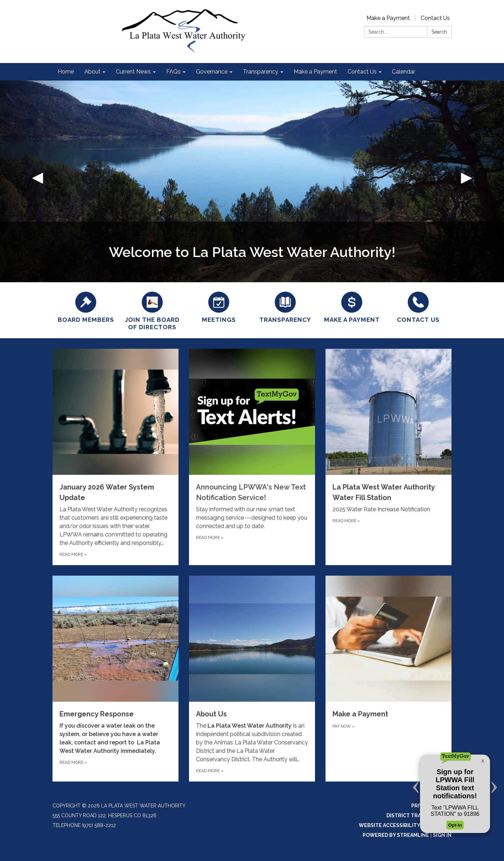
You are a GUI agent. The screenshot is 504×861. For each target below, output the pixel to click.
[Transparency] (285, 306)
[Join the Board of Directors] (152, 310)
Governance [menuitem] (212, 72)
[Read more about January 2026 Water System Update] (115, 457)
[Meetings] (219, 306)
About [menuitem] (92, 72)
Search (439, 32)
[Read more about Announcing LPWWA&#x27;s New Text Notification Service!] (252, 457)
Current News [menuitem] (133, 72)
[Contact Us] (418, 306)
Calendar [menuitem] (404, 72)
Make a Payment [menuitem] (315, 72)
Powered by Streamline (396, 835)
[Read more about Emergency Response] (115, 679)
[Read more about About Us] (252, 679)
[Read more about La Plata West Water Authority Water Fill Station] (388, 457)
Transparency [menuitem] (261, 72)
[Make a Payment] (352, 306)
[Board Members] (86, 306)
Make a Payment (388, 18)
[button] (38, 181)
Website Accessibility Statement (405, 825)
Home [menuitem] (66, 72)
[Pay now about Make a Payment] (388, 679)
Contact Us (435, 18)
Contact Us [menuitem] (362, 72)
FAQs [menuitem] (173, 72)
